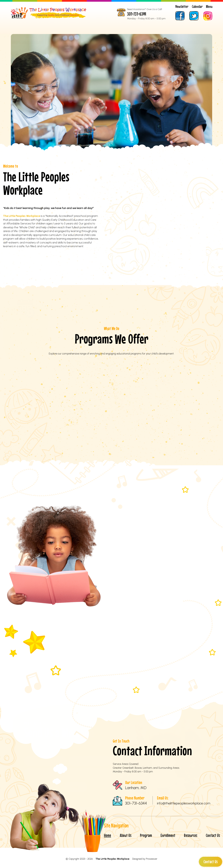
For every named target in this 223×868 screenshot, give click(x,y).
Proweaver (152, 859)
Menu (209, 6)
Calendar (197, 6)
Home (27, 39)
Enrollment (128, 39)
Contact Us (211, 862)
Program (95, 39)
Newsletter (182, 6)
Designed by (139, 859)
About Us (61, 39)
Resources (162, 39)
